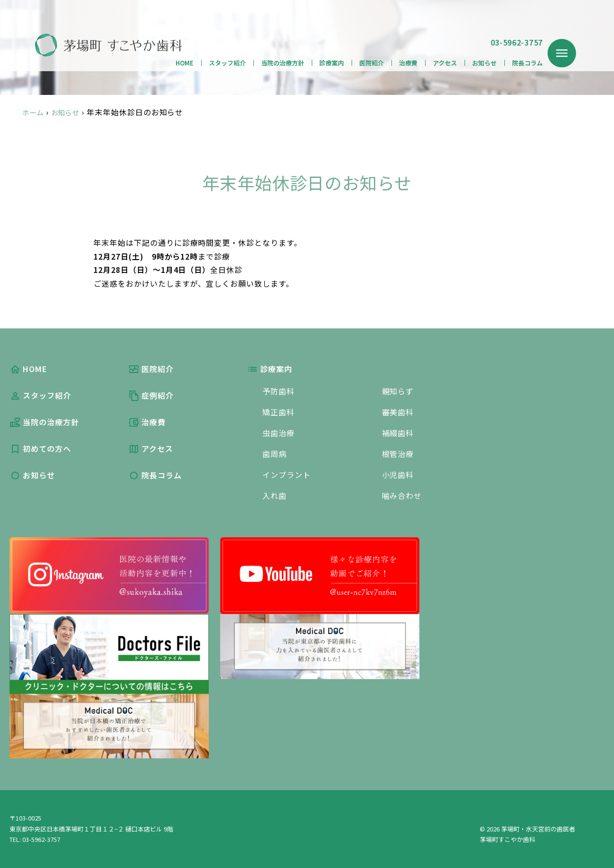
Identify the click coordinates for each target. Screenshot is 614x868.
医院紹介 (372, 63)
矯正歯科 (279, 412)
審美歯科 (398, 412)
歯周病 (274, 454)
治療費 (408, 63)
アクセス (445, 63)
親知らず (398, 391)
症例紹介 (151, 395)
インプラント (287, 475)
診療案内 (332, 63)
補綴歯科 (398, 433)
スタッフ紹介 (227, 63)
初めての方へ (40, 448)
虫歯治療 (279, 433)
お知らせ (484, 63)
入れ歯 (274, 495)
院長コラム (527, 63)
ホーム (34, 112)
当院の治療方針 (283, 63)
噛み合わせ (402, 495)
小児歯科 (398, 475)
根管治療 (398, 454)
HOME (185, 63)
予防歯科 (279, 391)
